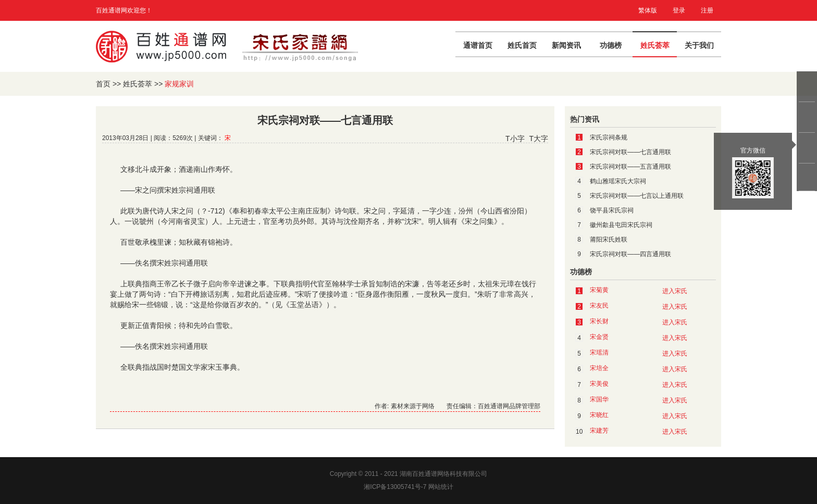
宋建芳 (599, 431)
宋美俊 (599, 384)
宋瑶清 (599, 352)
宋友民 (599, 306)
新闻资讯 (566, 45)
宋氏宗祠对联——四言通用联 (630, 254)
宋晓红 (599, 415)
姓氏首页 (522, 45)
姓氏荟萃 (655, 45)
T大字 (539, 138)
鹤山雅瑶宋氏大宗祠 (618, 181)
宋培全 (599, 368)
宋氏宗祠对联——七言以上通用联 (637, 196)
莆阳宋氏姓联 (609, 240)
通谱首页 (478, 45)
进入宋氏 (675, 291)
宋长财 (599, 321)
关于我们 (699, 45)
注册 (707, 10)
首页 (103, 84)
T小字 (515, 138)
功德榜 (611, 45)
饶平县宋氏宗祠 (612, 210)
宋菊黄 (599, 290)
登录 (679, 10)
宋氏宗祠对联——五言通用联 (630, 167)
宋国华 (599, 399)
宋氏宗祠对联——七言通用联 (630, 152)
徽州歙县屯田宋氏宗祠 (621, 225)
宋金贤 (599, 337)
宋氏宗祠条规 (609, 137)
